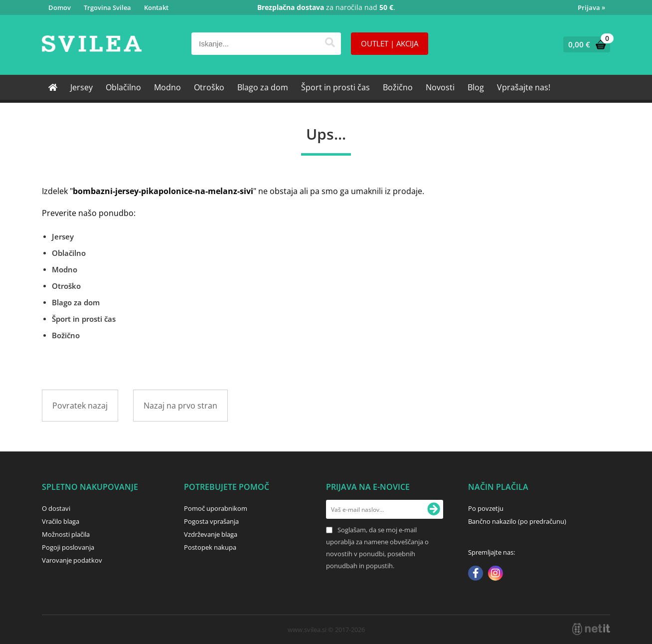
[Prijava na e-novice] (434, 509)
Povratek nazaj (80, 406)
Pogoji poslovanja (68, 547)
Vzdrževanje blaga (211, 534)
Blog (476, 87)
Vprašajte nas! (524, 87)
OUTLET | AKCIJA (390, 43)
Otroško (209, 87)
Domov (60, 7)
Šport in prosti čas (335, 87)
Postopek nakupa (210, 547)
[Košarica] (584, 44)
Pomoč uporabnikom (216, 508)
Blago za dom (263, 87)
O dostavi (56, 508)
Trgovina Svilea (107, 7)
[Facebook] (476, 574)
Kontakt (156, 7)
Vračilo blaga (61, 521)
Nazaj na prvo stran (180, 406)
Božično (398, 87)
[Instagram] (495, 574)
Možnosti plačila (66, 534)
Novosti (440, 87)
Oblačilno (123, 87)
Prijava (591, 7)
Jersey (81, 87)
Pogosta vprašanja (211, 521)
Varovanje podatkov (72, 560)
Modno (167, 87)
